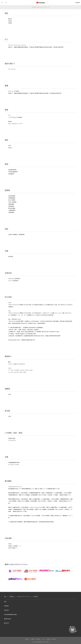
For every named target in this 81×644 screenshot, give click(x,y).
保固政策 (49, 639)
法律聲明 (33, 639)
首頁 (5, 597)
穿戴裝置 (12, 597)
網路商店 (77, 3)
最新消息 (54, 639)
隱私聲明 (38, 639)
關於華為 (27, 639)
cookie (43, 639)
